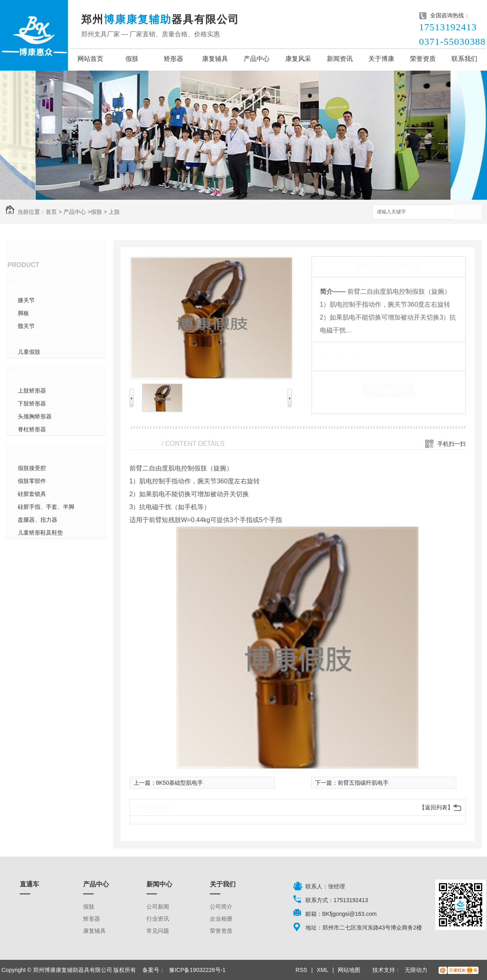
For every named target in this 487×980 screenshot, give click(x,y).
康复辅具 (215, 59)
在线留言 (389, 390)
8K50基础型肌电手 (180, 783)
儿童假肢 (29, 352)
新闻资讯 (340, 59)
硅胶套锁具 (32, 494)
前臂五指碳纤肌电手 (363, 783)
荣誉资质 (423, 59)
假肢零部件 (32, 481)
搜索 (468, 212)
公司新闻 (158, 907)
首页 (51, 212)
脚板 (23, 313)
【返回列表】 (436, 807)
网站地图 (349, 970)
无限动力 (416, 970)
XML (323, 970)
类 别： (334, 354)
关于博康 (381, 59)
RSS (302, 970)
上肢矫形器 (32, 391)
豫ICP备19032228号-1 (197, 970)
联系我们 (464, 59)
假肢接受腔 (32, 468)
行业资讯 (158, 919)
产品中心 (257, 59)
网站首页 (90, 59)
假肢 (132, 59)
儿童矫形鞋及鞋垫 (40, 533)
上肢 (114, 212)
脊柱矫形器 (32, 429)
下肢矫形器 (32, 403)
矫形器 (173, 59)
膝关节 (26, 300)
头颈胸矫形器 (35, 416)
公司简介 (221, 907)
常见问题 (158, 931)
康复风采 (298, 59)
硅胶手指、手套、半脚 (46, 507)
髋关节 (26, 326)
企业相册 (221, 919)
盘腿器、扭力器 (38, 520)
